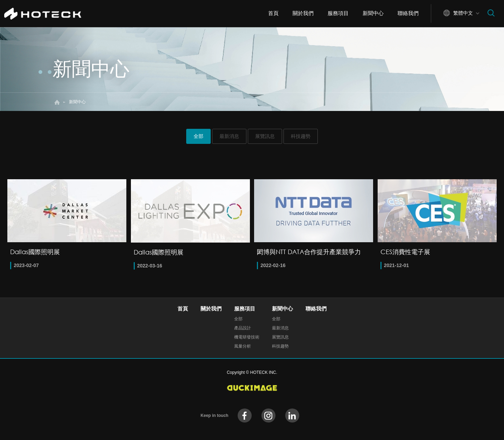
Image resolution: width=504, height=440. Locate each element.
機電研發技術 (247, 337)
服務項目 (338, 13)
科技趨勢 (301, 136)
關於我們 (303, 13)
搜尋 (491, 13)
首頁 (273, 13)
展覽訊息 (265, 136)
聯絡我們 (408, 13)
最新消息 (229, 136)
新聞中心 (373, 13)
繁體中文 (463, 13)
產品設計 (243, 328)
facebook (245, 415)
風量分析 (243, 346)
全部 (198, 136)
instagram (268, 415)
